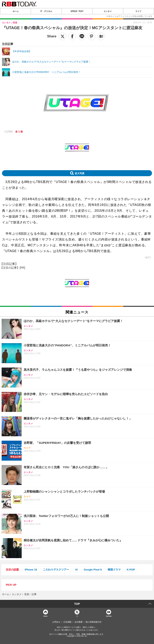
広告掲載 (67, 622)
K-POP (131, 570)
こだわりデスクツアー (56, 570)
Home (46, 616)
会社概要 (79, 622)
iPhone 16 (31, 570)
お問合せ (56, 622)
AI (76, 570)
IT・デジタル (46, 11)
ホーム (16, 11)
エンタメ (108, 11)
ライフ (138, 11)
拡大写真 (80, 173)
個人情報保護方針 (94, 622)
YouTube (109, 616)
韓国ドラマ (114, 570)
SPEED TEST (77, 11)
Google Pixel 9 (93, 570)
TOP (77, 604)
